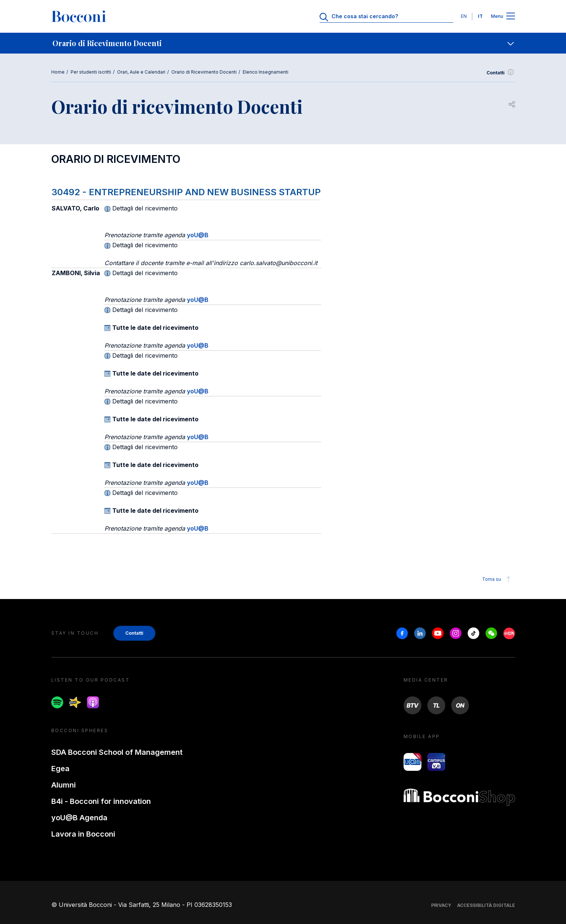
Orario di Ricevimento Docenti (204, 72)
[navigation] (283, 43)
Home (58, 72)
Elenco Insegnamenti (266, 72)
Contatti (501, 73)
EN (464, 16)
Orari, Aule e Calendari (141, 72)
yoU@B (198, 235)
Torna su (497, 579)
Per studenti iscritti (91, 72)
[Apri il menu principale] (511, 17)
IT (480, 16)
